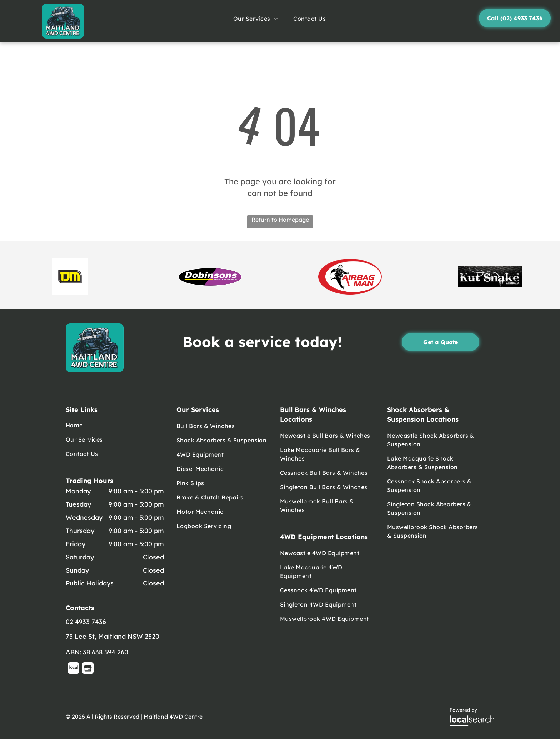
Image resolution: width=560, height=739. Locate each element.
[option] (70, 277)
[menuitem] (256, 19)
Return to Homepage (280, 220)
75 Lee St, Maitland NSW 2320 (112, 636)
